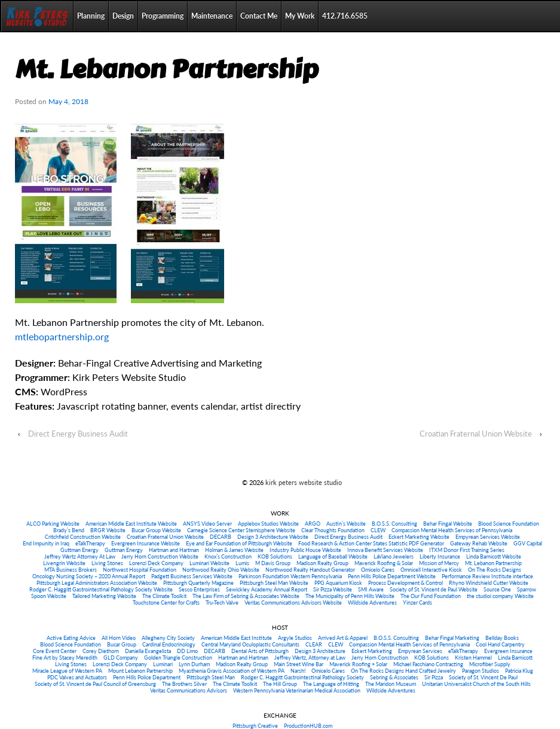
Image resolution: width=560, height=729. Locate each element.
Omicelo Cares (378, 570)
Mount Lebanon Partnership (140, 671)
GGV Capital (528, 543)
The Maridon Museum (391, 684)
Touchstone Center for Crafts (166, 603)
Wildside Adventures (372, 603)
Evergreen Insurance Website (146, 543)
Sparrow (527, 589)
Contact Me (259, 16)
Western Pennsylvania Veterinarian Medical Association (297, 690)
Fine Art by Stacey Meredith (65, 658)
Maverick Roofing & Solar (384, 563)
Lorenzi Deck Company (156, 563)
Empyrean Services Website (488, 537)
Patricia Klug (519, 671)
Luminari (163, 664)
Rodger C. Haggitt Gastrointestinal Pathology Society (302, 677)
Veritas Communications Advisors (189, 690)
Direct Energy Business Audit (78, 434)
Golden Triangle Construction (178, 658)
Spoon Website (49, 596)
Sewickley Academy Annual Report (267, 589)
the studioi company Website (500, 596)
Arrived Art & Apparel (343, 638)
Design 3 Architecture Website (273, 537)
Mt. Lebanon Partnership (493, 563)
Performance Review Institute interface (487, 576)
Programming (163, 16)
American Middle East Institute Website (131, 524)
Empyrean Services (420, 651)
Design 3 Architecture (320, 651)
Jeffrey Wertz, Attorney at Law (310, 658)
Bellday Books (502, 638)
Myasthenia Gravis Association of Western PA (232, 671)
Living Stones (107, 563)
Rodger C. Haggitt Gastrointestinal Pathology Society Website (101, 589)
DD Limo (187, 651)
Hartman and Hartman (174, 550)
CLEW (378, 530)
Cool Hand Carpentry (500, 644)
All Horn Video (119, 638)
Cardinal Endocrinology (169, 644)
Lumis (242, 563)
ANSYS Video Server (207, 524)
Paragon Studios (481, 671)
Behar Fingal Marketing (452, 638)
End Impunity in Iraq (46, 543)
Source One (497, 589)
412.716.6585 (345, 16)
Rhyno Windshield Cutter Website (489, 583)
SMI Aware (371, 589)
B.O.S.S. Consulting (394, 524)
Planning (91, 16)
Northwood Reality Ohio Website (221, 570)
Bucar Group (122, 644)
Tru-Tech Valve (222, 603)
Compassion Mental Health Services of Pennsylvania (452, 530)
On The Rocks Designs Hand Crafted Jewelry (403, 671)
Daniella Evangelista (148, 651)
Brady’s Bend (69, 530)
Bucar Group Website (156, 530)
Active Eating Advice (71, 638)
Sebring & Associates (394, 677)
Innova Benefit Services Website (385, 550)
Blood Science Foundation (509, 524)
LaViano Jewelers (394, 556)
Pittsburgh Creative (255, 726)
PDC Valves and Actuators (77, 677)
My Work (300, 16)
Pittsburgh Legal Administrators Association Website (97, 583)
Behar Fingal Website (448, 524)
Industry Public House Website (305, 550)
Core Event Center (55, 651)
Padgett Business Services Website (192, 576)
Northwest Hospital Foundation (140, 570)
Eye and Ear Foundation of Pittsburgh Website (239, 543)
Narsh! (298, 671)
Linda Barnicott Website (494, 556)
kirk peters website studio (303, 482)
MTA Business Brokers (71, 570)
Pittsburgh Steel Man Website (274, 583)
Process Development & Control (406, 583)
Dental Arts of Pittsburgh (260, 651)
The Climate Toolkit (164, 596)
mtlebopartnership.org (62, 336)
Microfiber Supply (490, 664)
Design (123, 16)
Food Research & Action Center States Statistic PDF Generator (371, 543)
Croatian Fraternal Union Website (476, 434)
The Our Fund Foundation (431, 596)
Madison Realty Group (322, 563)
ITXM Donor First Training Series (467, 550)
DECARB (221, 537)
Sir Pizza (434, 677)
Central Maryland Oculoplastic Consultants (250, 644)
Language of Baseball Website (333, 556)
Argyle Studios (295, 638)
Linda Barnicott (515, 658)
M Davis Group (273, 563)
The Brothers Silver (184, 684)
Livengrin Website (64, 563)
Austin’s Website (346, 524)
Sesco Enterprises (199, 589)
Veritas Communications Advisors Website (293, 603)
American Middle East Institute (236, 638)
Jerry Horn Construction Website (160, 556)
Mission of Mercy (439, 563)
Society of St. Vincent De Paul (483, 677)
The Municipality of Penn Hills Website (350, 596)
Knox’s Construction (228, 556)
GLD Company (121, 658)
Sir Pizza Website (333, 589)
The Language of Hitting (331, 684)
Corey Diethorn (101, 651)
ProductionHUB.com (308, 726)
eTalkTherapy (90, 543)
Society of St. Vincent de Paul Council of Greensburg (95, 684)
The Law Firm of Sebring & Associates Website (246, 596)
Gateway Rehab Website (479, 543)
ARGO (313, 524)
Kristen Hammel (473, 658)
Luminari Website (209, 563)
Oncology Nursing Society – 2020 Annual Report (89, 576)
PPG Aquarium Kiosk (338, 583)
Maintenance (212, 16)
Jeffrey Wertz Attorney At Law (80, 556)
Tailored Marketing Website (104, 596)
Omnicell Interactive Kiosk (431, 570)
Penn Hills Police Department (147, 677)
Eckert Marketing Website (419, 537)
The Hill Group (280, 684)
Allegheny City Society (168, 638)
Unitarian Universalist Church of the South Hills (476, 684)
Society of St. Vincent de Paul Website (434, 589)
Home (37, 16)
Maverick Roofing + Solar (358, 664)
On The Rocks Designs (495, 570)
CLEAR (314, 644)
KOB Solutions (275, 556)
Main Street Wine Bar (299, 664)
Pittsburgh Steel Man (211, 677)
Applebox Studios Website (268, 524)
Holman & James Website (234, 550)
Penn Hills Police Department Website (392, 576)
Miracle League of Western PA (67, 671)
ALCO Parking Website (53, 524)
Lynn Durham (194, 664)
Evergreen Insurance (508, 651)
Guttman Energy (79, 550)
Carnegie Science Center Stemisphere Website (241, 530)
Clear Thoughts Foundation (333, 530)
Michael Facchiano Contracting (428, 664)
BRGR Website (108, 530)
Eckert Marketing (372, 651)
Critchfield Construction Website (83, 537)
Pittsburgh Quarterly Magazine (198, 583)
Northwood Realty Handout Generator (310, 570)
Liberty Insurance (440, 556)
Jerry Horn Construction (380, 658)
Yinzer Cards (417, 603)
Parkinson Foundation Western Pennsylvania (290, 576)
